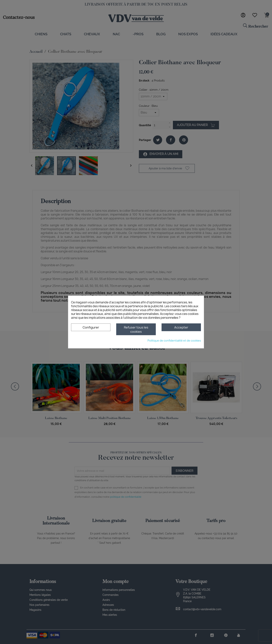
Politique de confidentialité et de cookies (174, 341)
